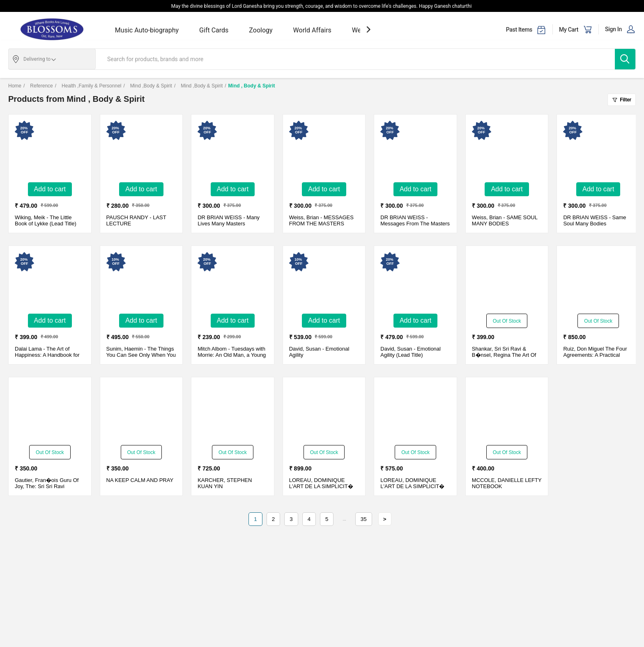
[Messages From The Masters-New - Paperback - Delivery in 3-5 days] (416, 149)
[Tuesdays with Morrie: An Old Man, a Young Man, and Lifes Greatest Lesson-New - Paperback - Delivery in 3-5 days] (232, 281)
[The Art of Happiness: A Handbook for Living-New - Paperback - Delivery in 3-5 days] (50, 281)
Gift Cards (214, 30)
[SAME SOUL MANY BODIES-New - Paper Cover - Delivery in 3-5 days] (507, 149)
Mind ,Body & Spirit (147, 86)
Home (15, 86)
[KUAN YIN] (232, 412)
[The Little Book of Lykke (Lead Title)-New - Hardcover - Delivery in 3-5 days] (50, 149)
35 (364, 519)
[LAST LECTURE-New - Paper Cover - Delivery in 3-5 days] (141, 149)
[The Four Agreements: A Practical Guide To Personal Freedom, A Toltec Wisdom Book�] (598, 281)
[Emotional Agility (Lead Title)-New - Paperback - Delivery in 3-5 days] (416, 281)
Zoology (261, 30)
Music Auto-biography (147, 30)
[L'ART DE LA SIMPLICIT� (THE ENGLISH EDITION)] (324, 412)
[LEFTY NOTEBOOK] (507, 412)
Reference (38, 86)
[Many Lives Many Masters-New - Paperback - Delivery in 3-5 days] (232, 149)
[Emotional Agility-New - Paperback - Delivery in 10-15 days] (324, 281)
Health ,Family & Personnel (88, 86)
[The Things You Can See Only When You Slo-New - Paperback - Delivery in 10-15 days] (141, 281)
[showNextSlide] (368, 29)
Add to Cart (50, 189)
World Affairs (312, 30)
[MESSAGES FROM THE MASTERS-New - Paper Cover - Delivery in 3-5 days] (324, 149)
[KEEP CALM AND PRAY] (141, 412)
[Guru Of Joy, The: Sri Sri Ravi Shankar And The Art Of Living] (50, 412)
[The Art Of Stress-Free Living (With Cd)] (507, 281)
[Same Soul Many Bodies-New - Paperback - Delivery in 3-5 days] (598, 149)
